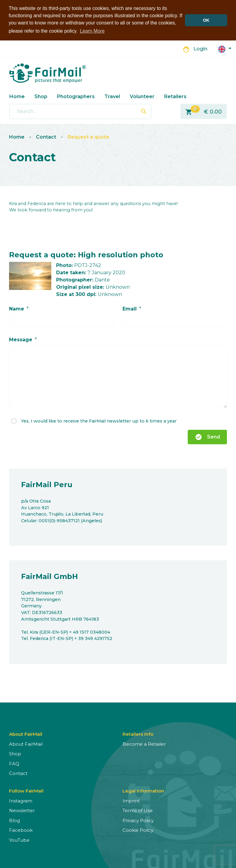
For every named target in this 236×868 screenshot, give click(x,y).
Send (207, 437)
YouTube (19, 840)
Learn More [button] (92, 31)
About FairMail (26, 744)
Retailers (175, 96)
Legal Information (143, 791)
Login (200, 49)
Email (130, 309)
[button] (225, 48)
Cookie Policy (138, 830)
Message (21, 340)
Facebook (21, 830)
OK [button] (206, 20)
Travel (112, 96)
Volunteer (142, 96)
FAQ (14, 764)
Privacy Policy (138, 820)
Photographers (76, 96)
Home (17, 96)
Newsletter (22, 810)
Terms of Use (138, 810)
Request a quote (88, 137)
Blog (14, 820)
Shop (41, 96)
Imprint (131, 801)
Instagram (21, 801)
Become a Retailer (144, 744)
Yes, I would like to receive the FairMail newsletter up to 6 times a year (99, 421)
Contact (46, 137)
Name (17, 309)
